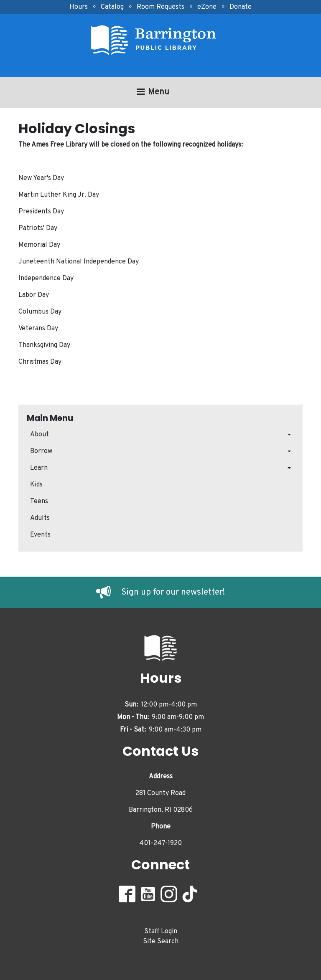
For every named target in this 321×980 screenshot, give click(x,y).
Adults (40, 518)
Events (40, 535)
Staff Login (161, 932)
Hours (79, 7)
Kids (36, 485)
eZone (207, 7)
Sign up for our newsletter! (173, 593)
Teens (39, 501)
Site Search (161, 942)
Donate (241, 7)
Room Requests (160, 7)
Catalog (112, 7)
